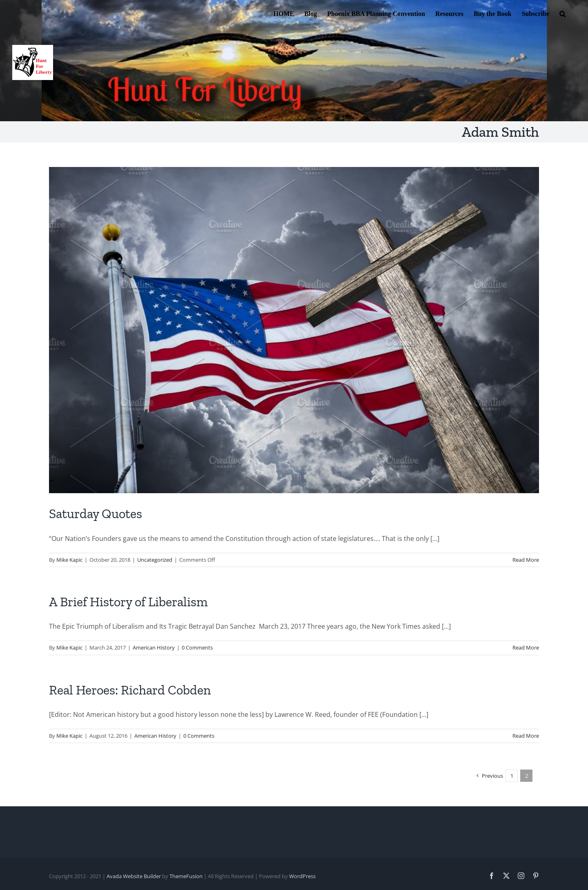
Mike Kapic (69, 560)
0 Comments (197, 647)
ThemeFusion (186, 876)
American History (154, 647)
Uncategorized (155, 560)
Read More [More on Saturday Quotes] (526, 560)
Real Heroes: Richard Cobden (130, 690)
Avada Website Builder (134, 876)
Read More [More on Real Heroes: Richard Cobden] (526, 736)
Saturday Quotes (96, 514)
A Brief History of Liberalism (128, 602)
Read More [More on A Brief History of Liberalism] (526, 647)
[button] (562, 13)
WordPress (302, 876)
